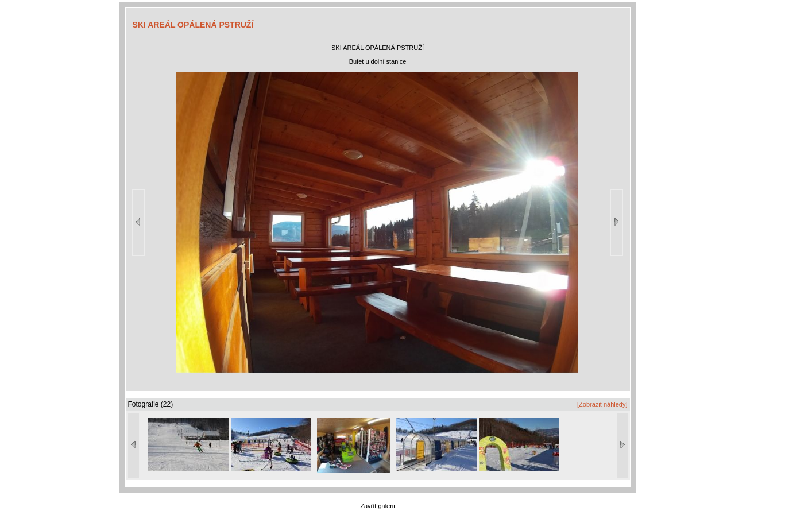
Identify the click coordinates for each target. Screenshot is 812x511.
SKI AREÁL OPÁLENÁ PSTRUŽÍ (193, 25)
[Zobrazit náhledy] (602, 404)
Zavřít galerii (378, 506)
